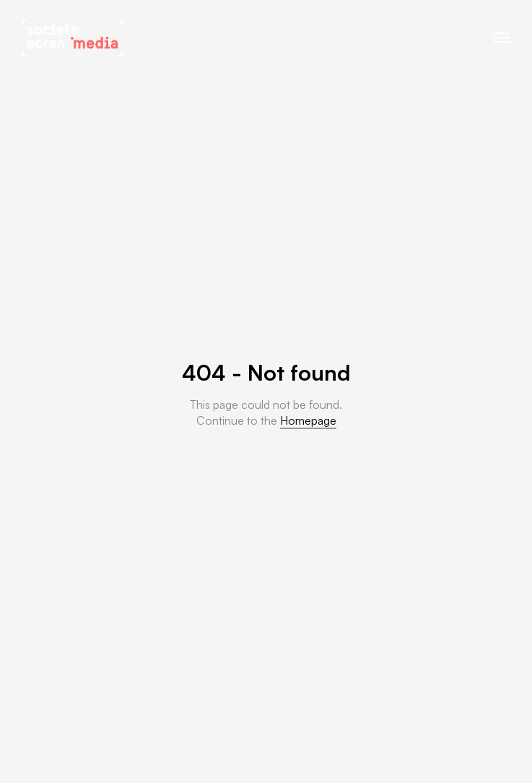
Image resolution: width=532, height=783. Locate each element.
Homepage (308, 420)
